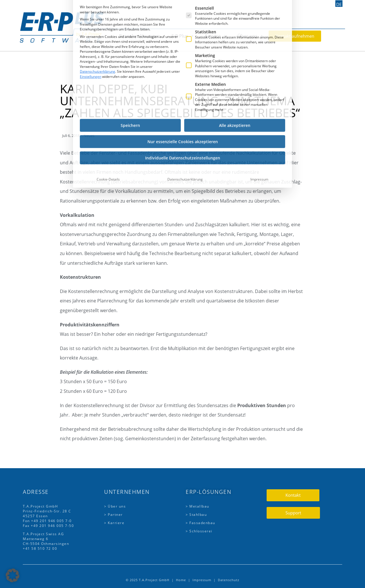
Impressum (259, 127)
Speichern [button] (130, 73)
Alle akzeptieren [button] (235, 73)
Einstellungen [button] (91, 24)
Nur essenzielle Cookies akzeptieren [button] (183, 89)
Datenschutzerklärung (98, 19)
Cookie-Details (108, 127)
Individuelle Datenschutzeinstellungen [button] (183, 105)
